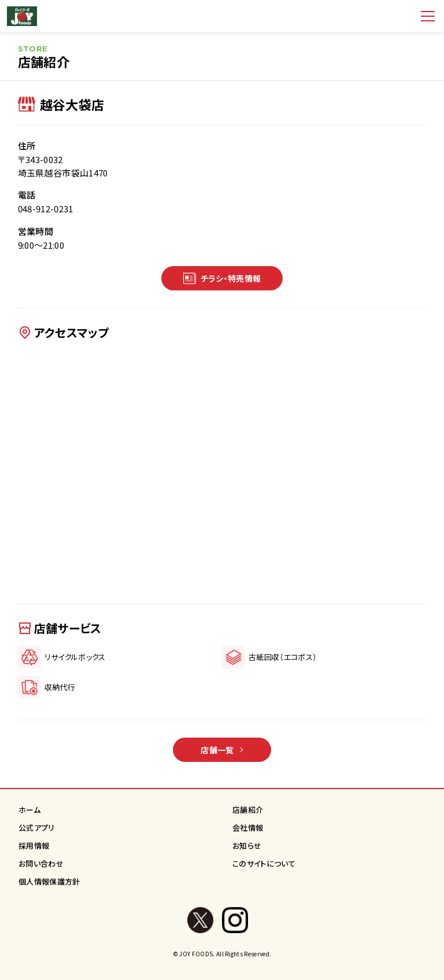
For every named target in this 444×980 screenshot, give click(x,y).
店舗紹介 (248, 810)
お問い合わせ (41, 863)
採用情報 (34, 845)
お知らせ (247, 845)
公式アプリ (37, 828)
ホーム (29, 810)
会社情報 (248, 828)
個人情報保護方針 (49, 881)
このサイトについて (264, 863)
